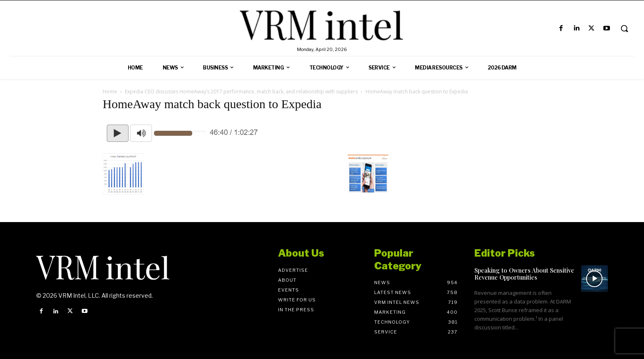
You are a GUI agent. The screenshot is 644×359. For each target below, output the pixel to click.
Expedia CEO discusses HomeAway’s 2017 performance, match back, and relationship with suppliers (241, 91)
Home (110, 91)
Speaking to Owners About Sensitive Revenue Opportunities (524, 274)
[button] (624, 28)
